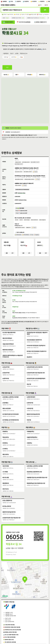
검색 (45, 10)
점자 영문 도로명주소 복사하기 (30, 181)
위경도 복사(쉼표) (27, 222)
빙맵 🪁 (17, 75)
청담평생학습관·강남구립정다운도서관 (36, 487)
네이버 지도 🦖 (42, 75)
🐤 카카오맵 (17, 15)
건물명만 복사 (29, 230)
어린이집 (29, 424)
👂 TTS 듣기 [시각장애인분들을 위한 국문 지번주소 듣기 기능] (24, 187)
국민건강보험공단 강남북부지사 (34, 343)
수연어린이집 (30, 412)
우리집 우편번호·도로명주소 (8, 5)
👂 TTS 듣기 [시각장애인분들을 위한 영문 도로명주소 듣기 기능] (38, 181)
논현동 (17, 54)
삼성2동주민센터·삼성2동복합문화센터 (36, 382)
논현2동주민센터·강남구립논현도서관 (36, 376)
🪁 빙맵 (27, 15)
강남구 (12, 54)
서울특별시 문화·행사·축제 (10, 620)
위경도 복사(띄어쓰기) (35, 222)
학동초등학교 (6, 441)
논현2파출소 (5, 406)
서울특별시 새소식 (9, 618)
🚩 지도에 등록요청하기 (11, 133)
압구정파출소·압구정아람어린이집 (11, 424)
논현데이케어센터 (31, 400)
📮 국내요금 (40, 15)
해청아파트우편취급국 (8, 353)
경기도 (12, 2)
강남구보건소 (6, 493)
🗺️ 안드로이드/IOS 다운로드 (12, 129)
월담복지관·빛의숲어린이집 (33, 418)
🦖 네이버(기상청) (18, 237)
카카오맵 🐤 (30, 75)
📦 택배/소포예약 (33, 15)
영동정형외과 (6, 487)
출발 (7, 256)
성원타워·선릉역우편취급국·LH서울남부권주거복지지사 (13, 360)
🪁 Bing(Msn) (37, 237)
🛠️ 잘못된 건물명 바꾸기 (41, 23)
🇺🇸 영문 (46, 5)
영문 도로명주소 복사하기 (19, 181)
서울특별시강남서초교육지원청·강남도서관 (37, 481)
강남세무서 (29, 361)
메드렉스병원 (6, 481)
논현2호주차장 (6, 376)
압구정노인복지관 (7, 510)
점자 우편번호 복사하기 (26, 163)
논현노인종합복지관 (7, 504)
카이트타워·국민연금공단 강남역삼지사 (36, 349)
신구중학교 (5, 452)
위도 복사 (17, 222)
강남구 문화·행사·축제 (10, 625)
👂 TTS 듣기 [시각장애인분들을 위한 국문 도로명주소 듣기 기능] (35, 173)
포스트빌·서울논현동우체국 (9, 335)
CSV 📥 (21, 57)
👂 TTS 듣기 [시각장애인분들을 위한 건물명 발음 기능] (34, 230)
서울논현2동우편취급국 (8, 347)
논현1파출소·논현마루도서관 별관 (10, 400)
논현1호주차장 (6, 370)
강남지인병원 (6, 469)
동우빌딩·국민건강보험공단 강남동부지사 (37, 355)
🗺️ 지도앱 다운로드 (8, 23)
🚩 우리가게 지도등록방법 (24, 23)
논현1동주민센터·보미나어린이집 (35, 370)
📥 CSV (40, 5)
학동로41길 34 (24, 54)
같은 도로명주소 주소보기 (35, 163)
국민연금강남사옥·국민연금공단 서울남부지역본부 (37, 336)
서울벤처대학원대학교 (32, 441)
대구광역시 (35, 2)
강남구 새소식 (8, 624)
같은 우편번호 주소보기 (19, 165)
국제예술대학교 (30, 435)
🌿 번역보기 (4, 15)
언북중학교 (5, 435)
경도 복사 (21, 222)
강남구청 (29, 387)
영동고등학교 (6, 458)
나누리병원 (5, 475)
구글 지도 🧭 (6, 75)
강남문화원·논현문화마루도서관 (34, 475)
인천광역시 (19, 2)
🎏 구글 (32, 237)
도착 (12, 256)
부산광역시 (27, 2)
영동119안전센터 (7, 412)
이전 (7, 68)
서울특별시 (5, 2)
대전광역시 (43, 2)
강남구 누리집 (8, 622)
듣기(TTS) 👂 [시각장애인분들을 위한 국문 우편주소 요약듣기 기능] (14, 57)
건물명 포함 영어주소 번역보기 (20, 230)
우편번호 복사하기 (18, 163)
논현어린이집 (30, 406)
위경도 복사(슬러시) (43, 222)
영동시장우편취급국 (7, 341)
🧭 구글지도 (22, 15)
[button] (25, 266)
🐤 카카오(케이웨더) (26, 237)
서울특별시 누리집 (9, 616)
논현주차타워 (6, 382)
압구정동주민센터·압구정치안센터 (11, 418)
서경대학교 (29, 447)
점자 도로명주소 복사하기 (28, 173)
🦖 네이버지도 (10, 15)
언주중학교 (5, 447)
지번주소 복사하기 (18, 187)
